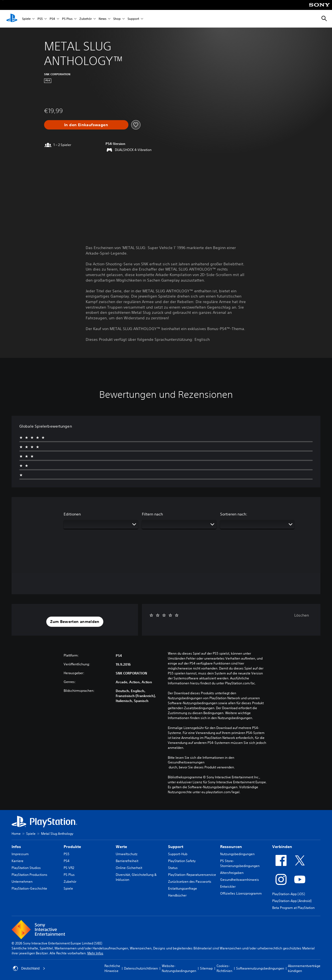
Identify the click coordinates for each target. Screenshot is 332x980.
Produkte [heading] (72, 847)
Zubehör (86, 19)
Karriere (17, 861)
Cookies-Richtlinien (224, 968)
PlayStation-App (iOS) (289, 894)
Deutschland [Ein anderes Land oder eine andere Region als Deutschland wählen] (29, 968)
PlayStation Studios (26, 868)
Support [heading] (176, 847)
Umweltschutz (127, 854)
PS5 (40, 19)
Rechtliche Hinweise (112, 968)
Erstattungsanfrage (183, 888)
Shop (117, 19)
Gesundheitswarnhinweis (240, 880)
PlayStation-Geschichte (29, 888)
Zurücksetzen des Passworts (190, 882)
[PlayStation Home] (12, 19)
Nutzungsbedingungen (237, 854)
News (102, 19)
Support (133, 19)
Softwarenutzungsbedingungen (260, 968)
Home (16, 834)
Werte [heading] (121, 847)
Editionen (72, 514)
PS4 (52, 19)
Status (173, 868)
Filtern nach (152, 514)
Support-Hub (178, 854)
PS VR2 (69, 868)
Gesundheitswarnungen (186, 762)
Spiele (26, 19)
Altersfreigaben (232, 873)
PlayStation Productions (29, 875)
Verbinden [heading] (282, 847)
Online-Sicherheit (129, 868)
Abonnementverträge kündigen (304, 968)
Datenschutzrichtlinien (141, 968)
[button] (75, 622)
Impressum (20, 854)
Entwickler (228, 886)
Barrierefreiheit (127, 861)
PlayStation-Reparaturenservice (192, 875)
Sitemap (206, 968)
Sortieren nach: (234, 514)
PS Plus (67, 19)
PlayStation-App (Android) (292, 901)
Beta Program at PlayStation (293, 908)
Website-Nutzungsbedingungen (179, 968)
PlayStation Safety (182, 861)
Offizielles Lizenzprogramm (241, 893)
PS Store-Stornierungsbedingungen (240, 863)
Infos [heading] (16, 847)
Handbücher (177, 895)
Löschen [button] (302, 615)
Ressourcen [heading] (231, 847)
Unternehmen (22, 882)
